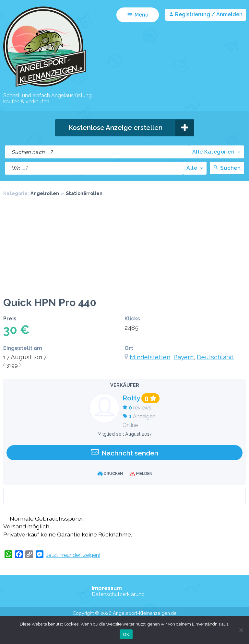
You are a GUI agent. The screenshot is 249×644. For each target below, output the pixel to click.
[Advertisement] (124, 248)
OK (126, 634)
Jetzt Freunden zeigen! (73, 555)
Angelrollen (45, 193)
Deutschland (215, 357)
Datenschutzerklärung (118, 594)
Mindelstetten (150, 357)
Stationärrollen (84, 193)
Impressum (107, 588)
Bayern (184, 357)
